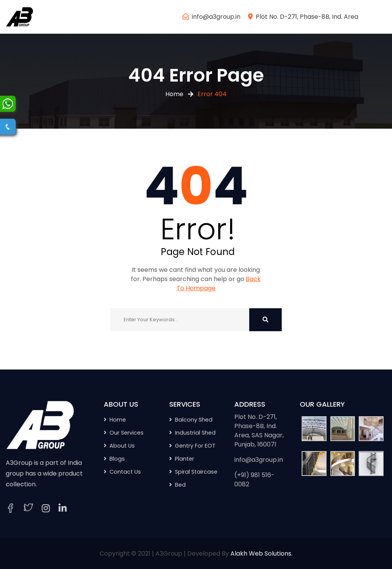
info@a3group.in (216, 17)
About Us (122, 446)
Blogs (117, 459)
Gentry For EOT (195, 446)
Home (174, 94)
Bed (180, 485)
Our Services (127, 433)
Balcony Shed (194, 420)
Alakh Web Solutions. (261, 553)
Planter (185, 459)
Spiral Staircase (196, 472)
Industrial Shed (195, 433)
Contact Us (125, 472)
